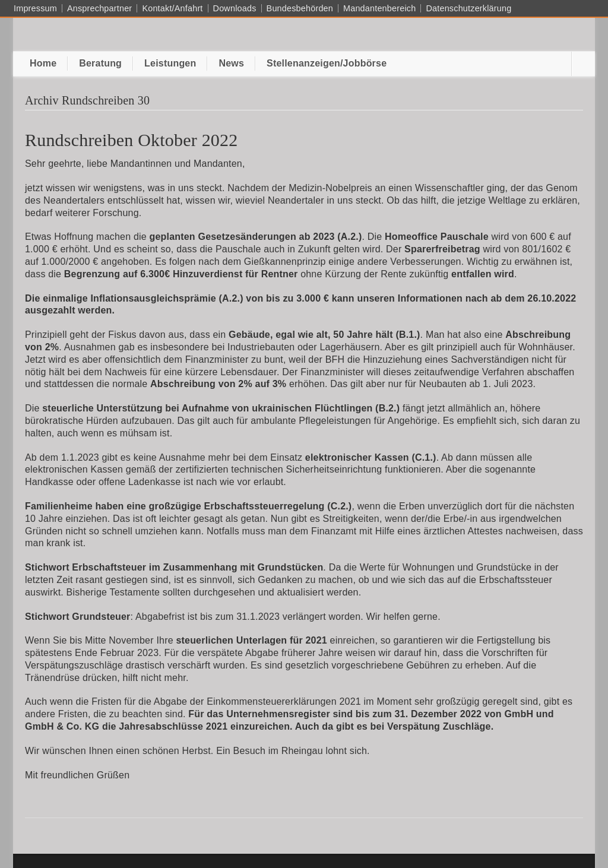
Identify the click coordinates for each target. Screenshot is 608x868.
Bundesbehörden (300, 8)
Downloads (235, 8)
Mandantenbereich (379, 8)
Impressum (35, 8)
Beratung (100, 63)
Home (43, 63)
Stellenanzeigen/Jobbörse (327, 63)
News (231, 63)
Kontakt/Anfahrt (172, 8)
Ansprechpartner (99, 8)
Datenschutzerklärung (468, 8)
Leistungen (170, 63)
